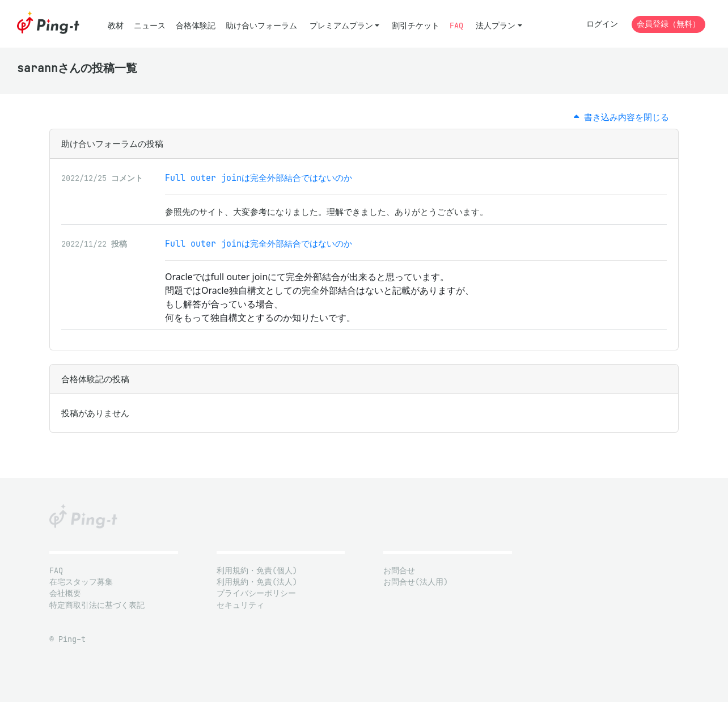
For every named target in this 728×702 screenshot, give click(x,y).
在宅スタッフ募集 (81, 582)
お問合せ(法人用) (416, 582)
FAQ (456, 26)
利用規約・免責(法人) (257, 582)
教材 (116, 26)
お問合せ (399, 571)
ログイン (602, 24)
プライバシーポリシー (256, 593)
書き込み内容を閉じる (621, 117)
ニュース (150, 26)
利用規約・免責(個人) (257, 571)
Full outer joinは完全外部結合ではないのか (259, 178)
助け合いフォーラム (261, 26)
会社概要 (65, 593)
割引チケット (416, 26)
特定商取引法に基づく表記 (97, 605)
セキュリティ (240, 605)
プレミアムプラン (341, 26)
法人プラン (496, 26)
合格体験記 (196, 26)
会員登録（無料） (668, 24)
